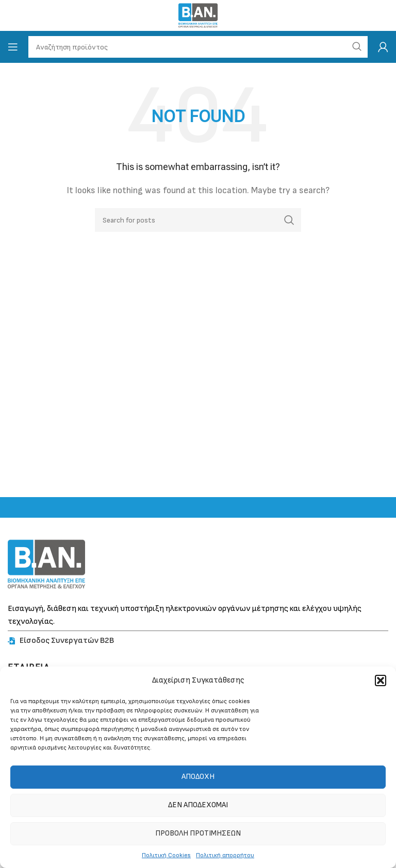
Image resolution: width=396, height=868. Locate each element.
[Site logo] (198, 15)
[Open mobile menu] (13, 47)
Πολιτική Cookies (166, 855)
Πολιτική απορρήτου (225, 855)
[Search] (198, 220)
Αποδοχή (198, 777)
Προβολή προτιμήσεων (198, 833)
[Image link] (46, 563)
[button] (381, 680)
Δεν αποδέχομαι (198, 805)
